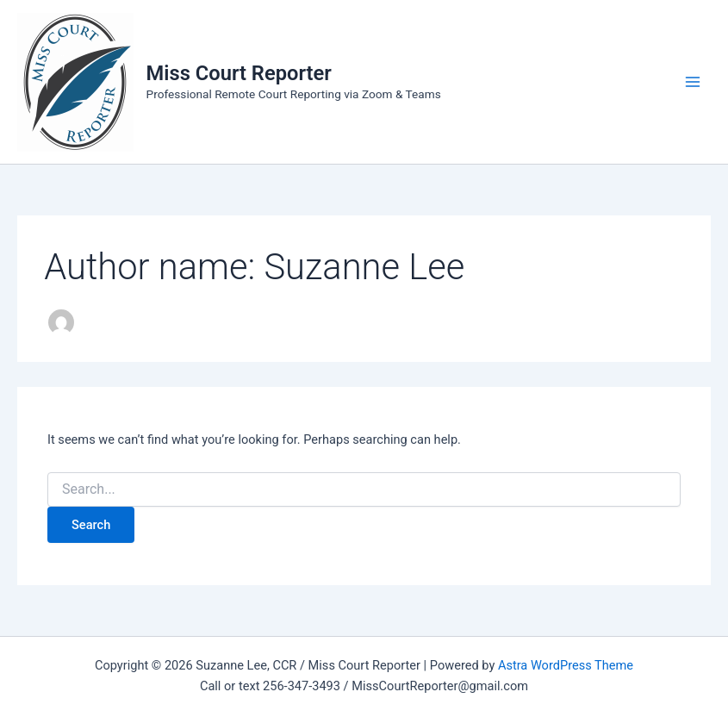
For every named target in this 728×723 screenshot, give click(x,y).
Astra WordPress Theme (566, 665)
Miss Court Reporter (239, 73)
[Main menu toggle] (693, 82)
